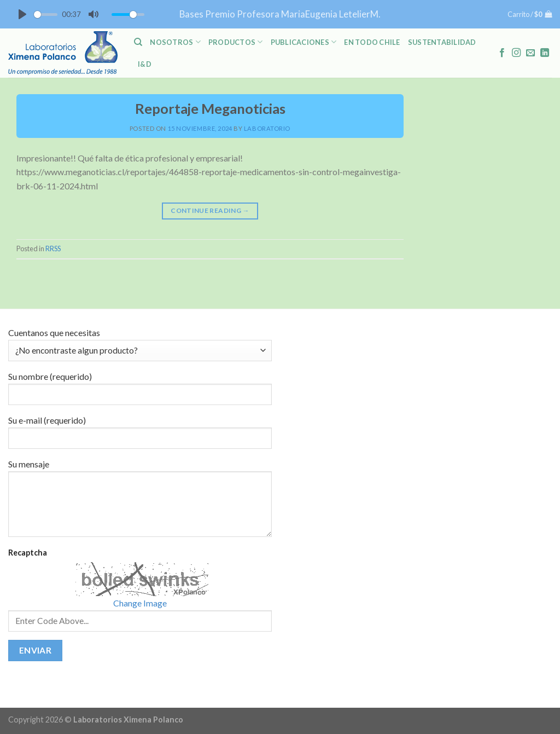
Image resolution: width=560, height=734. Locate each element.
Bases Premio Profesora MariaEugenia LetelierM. (280, 14)
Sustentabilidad (442, 42)
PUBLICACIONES (304, 42)
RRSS (53, 248)
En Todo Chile (372, 42)
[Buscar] (138, 42)
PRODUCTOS (236, 42)
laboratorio (267, 128)
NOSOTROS (175, 42)
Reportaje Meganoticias (210, 108)
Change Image (140, 603)
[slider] (46, 15)
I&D (145, 64)
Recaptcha (28, 553)
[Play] (22, 14)
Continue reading (210, 210)
